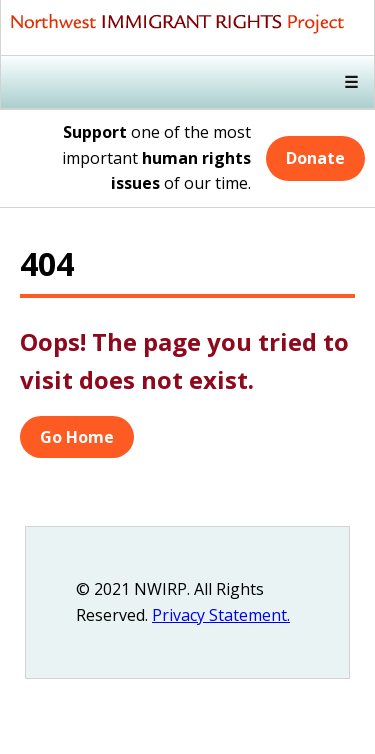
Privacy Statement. (221, 615)
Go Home (77, 437)
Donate (315, 158)
